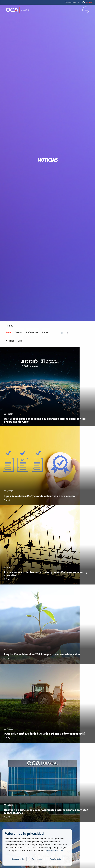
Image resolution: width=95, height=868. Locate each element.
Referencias (32, 332)
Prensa (45, 332)
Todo (8, 332)
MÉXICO (88, 2)
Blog (20, 341)
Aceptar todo (55, 859)
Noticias (10, 341)
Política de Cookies (56, 851)
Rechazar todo (18, 859)
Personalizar (37, 859)
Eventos (18, 332)
